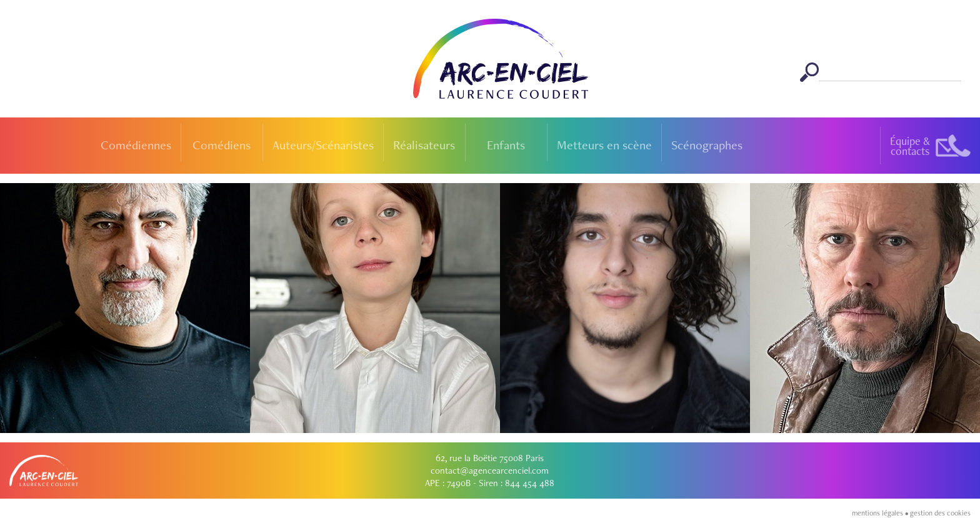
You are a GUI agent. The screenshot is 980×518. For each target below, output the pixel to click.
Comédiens (222, 145)
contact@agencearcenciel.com (490, 471)
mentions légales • (881, 513)
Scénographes (707, 145)
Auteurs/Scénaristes (323, 145)
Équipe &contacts (910, 146)
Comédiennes (136, 145)
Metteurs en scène (604, 145)
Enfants (506, 145)
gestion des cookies (940, 513)
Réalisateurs (424, 145)
